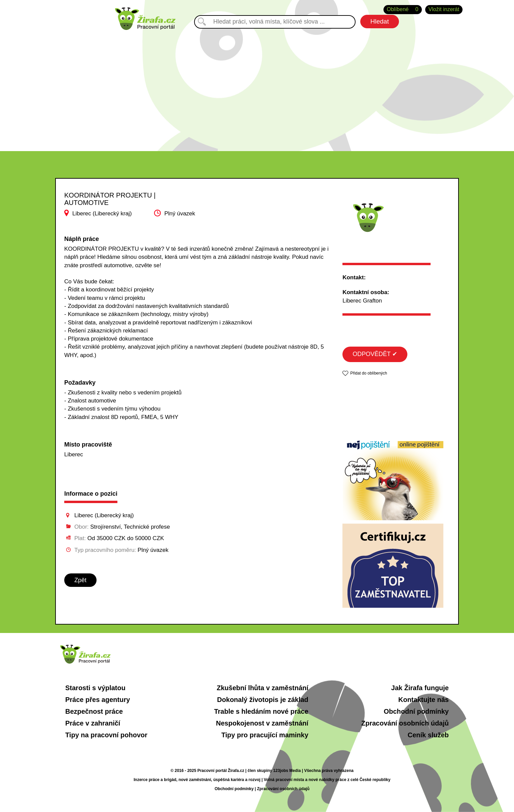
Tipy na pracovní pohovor (106, 735)
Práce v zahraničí (93, 723)
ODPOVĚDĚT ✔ (375, 354)
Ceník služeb (428, 735)
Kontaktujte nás (424, 700)
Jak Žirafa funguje (420, 688)
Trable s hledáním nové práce (261, 711)
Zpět (80, 580)
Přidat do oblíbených (369, 373)
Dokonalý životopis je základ (263, 700)
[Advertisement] (257, 87)
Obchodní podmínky (416, 711)
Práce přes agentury (98, 700)
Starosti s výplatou (95, 688)
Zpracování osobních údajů (405, 723)
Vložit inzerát (444, 9)
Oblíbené (403, 10)
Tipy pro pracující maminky (265, 735)
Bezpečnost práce (94, 711)
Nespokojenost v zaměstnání (262, 723)
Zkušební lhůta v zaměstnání (262, 688)
